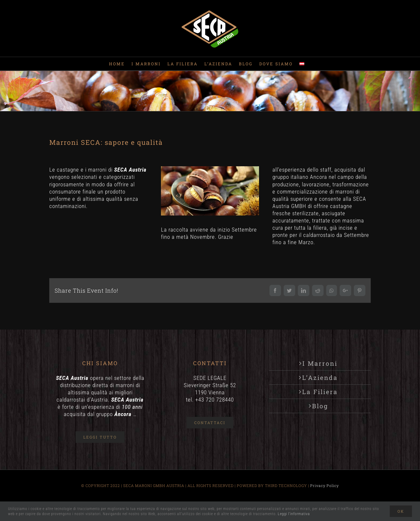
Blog (320, 406)
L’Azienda (320, 377)
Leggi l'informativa (294, 514)
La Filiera (320, 392)
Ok (401, 511)
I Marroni (320, 363)
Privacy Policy (325, 486)
